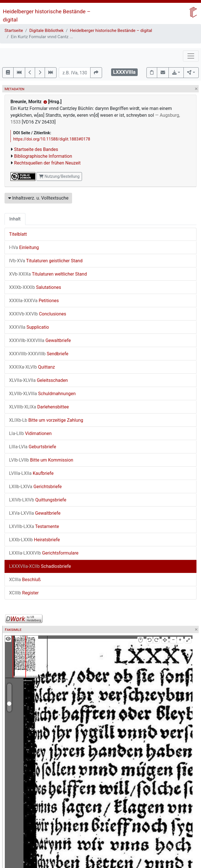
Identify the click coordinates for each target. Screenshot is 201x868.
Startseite (14, 31)
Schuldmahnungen (42, 394)
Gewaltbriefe (40, 340)
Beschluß (25, 580)
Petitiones (34, 301)
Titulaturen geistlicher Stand (46, 261)
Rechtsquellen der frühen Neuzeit (47, 163)
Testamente (34, 526)
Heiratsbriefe (34, 540)
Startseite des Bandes (36, 149)
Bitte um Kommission (41, 460)
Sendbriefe (39, 354)
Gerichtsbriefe (35, 487)
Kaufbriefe (31, 473)
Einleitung (24, 247)
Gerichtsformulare (44, 553)
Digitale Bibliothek (47, 31)
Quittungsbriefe (38, 500)
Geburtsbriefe (33, 447)
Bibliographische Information (43, 156)
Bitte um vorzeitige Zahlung (46, 420)
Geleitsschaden (38, 380)
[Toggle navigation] (191, 56)
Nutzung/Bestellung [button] (59, 176)
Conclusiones (38, 314)
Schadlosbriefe (40, 566)
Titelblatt (18, 234)
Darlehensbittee (39, 407)
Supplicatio (29, 327)
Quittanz (32, 367)
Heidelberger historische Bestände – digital (111, 31)
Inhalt (15, 219)
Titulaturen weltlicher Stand (48, 274)
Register (24, 593)
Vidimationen (30, 433)
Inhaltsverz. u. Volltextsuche (38, 198)
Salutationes (35, 287)
